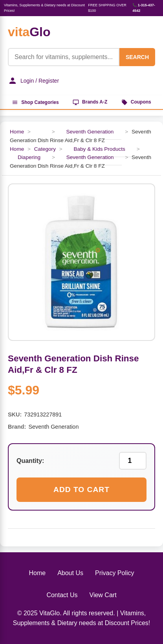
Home (17, 132)
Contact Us (62, 595)
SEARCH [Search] (137, 57)
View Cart (103, 595)
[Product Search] (64, 57)
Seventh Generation (90, 132)
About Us (70, 573)
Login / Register (33, 81)
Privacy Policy (115, 573)
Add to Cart (81, 489)
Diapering (29, 157)
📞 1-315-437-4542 (144, 8)
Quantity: (30, 461)
